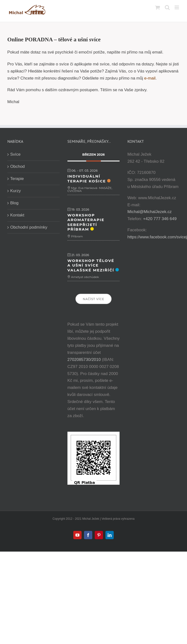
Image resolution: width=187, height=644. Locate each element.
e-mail (150, 78)
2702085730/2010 (84, 360)
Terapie (17, 179)
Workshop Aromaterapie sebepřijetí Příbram (86, 222)
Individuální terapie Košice (87, 179)
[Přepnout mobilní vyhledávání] (167, 7)
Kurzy (15, 191)
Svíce (15, 154)
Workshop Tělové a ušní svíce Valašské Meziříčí (91, 265)
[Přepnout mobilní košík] (158, 7)
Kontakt (17, 215)
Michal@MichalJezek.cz (150, 212)
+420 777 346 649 (160, 219)
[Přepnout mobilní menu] (177, 7)
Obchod (18, 166)
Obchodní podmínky (29, 227)
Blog (14, 203)
